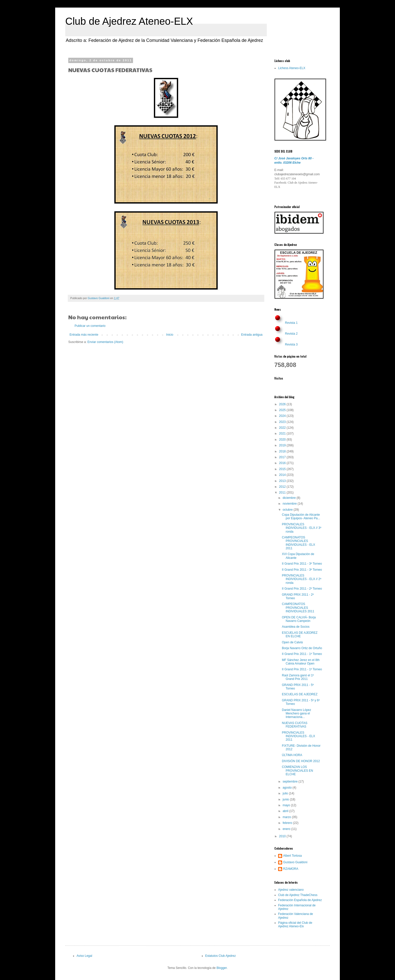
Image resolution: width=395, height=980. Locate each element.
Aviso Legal (84, 956)
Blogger (222, 968)
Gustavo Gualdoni (295, 862)
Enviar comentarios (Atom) (105, 342)
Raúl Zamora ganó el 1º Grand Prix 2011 (298, 677)
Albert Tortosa (292, 856)
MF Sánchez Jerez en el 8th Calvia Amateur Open (301, 662)
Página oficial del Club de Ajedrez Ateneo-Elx (295, 925)
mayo (287, 805)
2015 (283, 469)
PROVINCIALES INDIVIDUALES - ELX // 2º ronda (302, 579)
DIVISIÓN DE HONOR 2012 (301, 761)
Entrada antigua (252, 335)
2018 (283, 451)
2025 (283, 410)
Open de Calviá (292, 642)
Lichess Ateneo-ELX (292, 68)
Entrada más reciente (84, 335)
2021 (283, 434)
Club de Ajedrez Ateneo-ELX (129, 21)
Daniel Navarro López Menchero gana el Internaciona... (297, 714)
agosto (288, 788)
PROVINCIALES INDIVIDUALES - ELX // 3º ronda (302, 528)
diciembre (290, 498)
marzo (287, 817)
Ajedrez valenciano (291, 890)
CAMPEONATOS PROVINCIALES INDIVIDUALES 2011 (298, 608)
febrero (288, 823)
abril (286, 811)
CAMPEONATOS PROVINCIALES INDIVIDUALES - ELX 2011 (299, 543)
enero (287, 829)
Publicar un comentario (90, 326)
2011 (283, 493)
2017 (283, 457)
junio (286, 799)
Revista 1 (291, 323)
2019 (283, 445)
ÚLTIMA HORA (292, 755)
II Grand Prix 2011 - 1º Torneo (302, 654)
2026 (283, 404)
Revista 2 (291, 334)
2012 (283, 487)
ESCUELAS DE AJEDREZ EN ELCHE (300, 635)
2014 (283, 475)
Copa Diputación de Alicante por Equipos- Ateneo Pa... (301, 516)
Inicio (170, 335)
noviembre (290, 504)
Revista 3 (291, 344)
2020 (283, 440)
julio (286, 793)
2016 (283, 463)
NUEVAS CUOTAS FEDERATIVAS (295, 725)
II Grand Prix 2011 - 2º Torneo (302, 589)
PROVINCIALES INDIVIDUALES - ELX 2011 (299, 736)
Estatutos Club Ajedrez (221, 956)
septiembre (291, 782)
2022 (283, 428)
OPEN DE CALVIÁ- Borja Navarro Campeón (299, 619)
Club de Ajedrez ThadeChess (298, 895)
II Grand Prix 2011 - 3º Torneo (302, 564)
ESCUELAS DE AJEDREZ (300, 694)
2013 (283, 481)
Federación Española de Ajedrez (300, 900)
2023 (283, 422)
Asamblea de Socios (296, 627)
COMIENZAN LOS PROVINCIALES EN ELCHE (298, 771)
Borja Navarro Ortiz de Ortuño (302, 648)
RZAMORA (291, 869)
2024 (283, 416)
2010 (283, 836)
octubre (288, 510)
